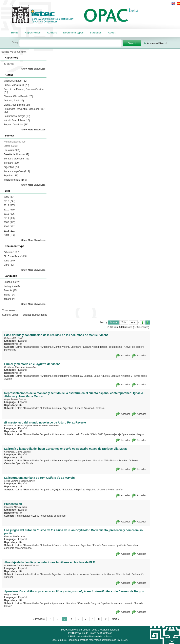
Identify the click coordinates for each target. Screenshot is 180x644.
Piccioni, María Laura (15, 536)
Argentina (12, 167)
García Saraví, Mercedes (47, 426)
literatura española (17, 171)
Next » (115, 619)
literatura (12, 163)
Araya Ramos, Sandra (15, 399)
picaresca (59, 603)
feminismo (116, 603)
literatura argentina (17, 159)
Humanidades (32, 347)
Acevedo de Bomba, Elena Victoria (21, 565)
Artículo (12, 252)
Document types (73, 33)
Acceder (125, 356)
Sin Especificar (15, 256)
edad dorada (100, 347)
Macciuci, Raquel (15, 81)
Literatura (12, 150)
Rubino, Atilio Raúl (13, 338)
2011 (9, 218)
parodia (21, 463)
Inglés (9, 295)
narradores (109, 545)
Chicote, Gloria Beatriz (18, 96)
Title (124, 323)
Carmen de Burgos (88, 603)
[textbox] (71, 43)
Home (15, 33)
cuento (57, 408)
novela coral (72, 434)
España (11, 176)
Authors (52, 33)
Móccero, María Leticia (15, 507)
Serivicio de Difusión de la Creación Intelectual (90, 630)
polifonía (122, 545)
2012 (9, 214)
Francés (11, 290)
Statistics (96, 33)
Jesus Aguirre (101, 376)
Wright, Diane (11, 594)
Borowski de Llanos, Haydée (18, 426)
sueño (119, 490)
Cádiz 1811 (97, 434)
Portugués (12, 286)
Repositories (33, 33)
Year (133, 323)
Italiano (9, 299)
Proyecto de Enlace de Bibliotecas (90, 633)
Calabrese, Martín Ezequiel (18, 452)
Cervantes (10, 463)
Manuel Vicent (61, 347)
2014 (9, 205)
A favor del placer (133, 347)
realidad (90, 408)
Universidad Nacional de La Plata (90, 637)
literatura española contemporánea (72, 461)
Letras (19, 347)
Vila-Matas (111, 461)
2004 (9, 235)
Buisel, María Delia (16, 85)
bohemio (128, 603)
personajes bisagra (133, 434)
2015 (9, 231)
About (112, 33)
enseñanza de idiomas (53, 516)
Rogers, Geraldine (16, 125)
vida (112, 490)
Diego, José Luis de (17, 105)
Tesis (10, 261)
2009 (9, 197)
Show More (27, 69)
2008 (9, 222)
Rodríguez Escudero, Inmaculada (21, 367)
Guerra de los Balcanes (66, 545)
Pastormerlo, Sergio (17, 116)
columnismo (116, 347)
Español (12, 282)
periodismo (10, 350)
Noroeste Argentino (52, 574)
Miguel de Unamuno (96, 490)
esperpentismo (62, 376)
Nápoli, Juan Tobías (17, 120)
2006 (9, 227)
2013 (9, 201)
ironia (30, 463)
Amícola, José (14, 101)
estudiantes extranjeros (77, 574)
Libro (9, 265)
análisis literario (15, 180)
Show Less (40, 69)
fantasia (100, 408)
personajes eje (113, 434)
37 (9, 64)
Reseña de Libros (16, 154)
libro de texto (124, 574)
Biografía (116, 376)
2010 (9, 210)
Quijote (133, 461)
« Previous (39, 619)
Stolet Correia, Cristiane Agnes (19, 481)
